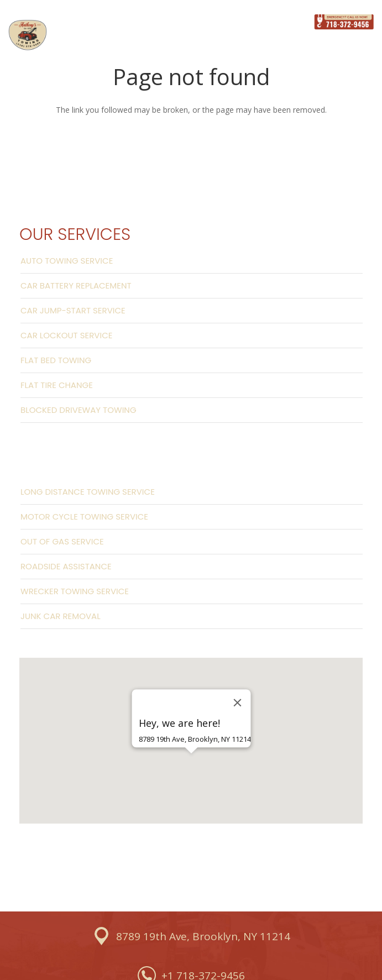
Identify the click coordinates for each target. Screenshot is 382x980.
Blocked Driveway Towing (79, 410)
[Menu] (291, 22)
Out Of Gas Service (62, 541)
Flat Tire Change (57, 385)
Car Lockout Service (66, 335)
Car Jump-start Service (73, 310)
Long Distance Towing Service (88, 492)
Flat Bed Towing (56, 360)
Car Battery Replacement (76, 285)
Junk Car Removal (61, 616)
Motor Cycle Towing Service (84, 517)
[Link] (28, 35)
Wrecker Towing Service (75, 591)
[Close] (237, 703)
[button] (191, 773)
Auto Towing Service (67, 261)
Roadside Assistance (66, 566)
